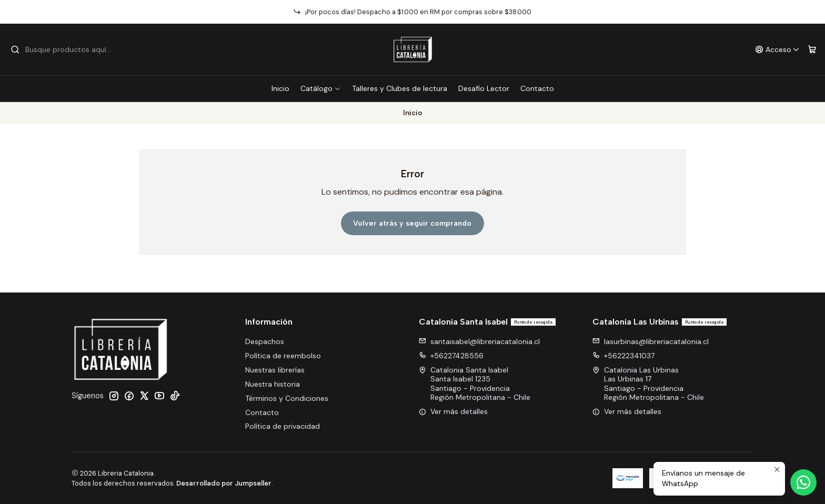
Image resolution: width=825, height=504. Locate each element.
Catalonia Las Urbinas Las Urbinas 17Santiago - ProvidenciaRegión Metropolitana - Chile (648, 384)
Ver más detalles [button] (453, 411)
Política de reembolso (283, 356)
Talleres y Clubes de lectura (400, 88)
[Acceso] (777, 50)
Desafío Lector (484, 88)
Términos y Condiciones (287, 398)
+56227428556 (451, 356)
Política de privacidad (283, 426)
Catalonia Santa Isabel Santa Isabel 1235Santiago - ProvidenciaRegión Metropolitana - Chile (475, 384)
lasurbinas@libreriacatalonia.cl (651, 341)
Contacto (537, 88)
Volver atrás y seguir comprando (412, 223)
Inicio (280, 88)
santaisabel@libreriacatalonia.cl (479, 341)
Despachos (265, 341)
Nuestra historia (273, 384)
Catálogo (321, 88)
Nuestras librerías (275, 370)
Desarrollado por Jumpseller (224, 483)
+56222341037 (623, 356)
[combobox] (64, 49)
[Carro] (812, 50)
